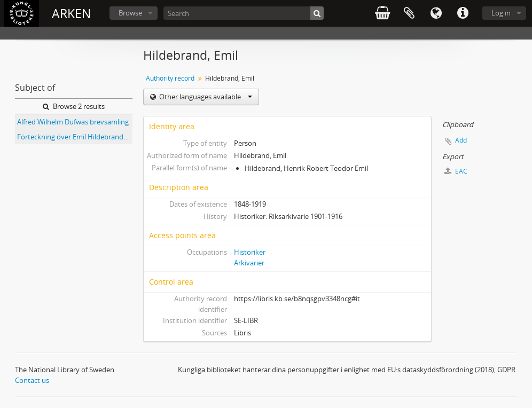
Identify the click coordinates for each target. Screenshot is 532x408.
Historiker (250, 252)
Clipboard (409, 13)
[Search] (244, 13)
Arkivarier (249, 263)
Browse (130, 13)
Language (436, 13)
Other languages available (205, 97)
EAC (456, 171)
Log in (501, 13)
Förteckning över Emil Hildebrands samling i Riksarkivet (75, 137)
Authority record (170, 78)
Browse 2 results (74, 106)
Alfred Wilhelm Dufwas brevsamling (73, 122)
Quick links (463, 13)
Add (461, 140)
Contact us (32, 380)
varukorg (382, 13)
